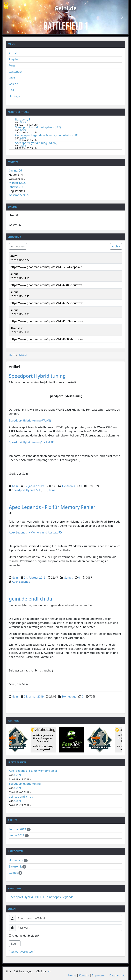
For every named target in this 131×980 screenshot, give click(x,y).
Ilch (49, 971)
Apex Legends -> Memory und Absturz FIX (36, 532)
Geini (23, 122)
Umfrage (14, 96)
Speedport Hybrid (23, 490)
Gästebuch (16, 72)
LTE (45, 490)
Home (72, 975)
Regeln (13, 59)
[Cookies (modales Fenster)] (6, 6)
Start (12, 355)
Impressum (99, 975)
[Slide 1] (59, 31)
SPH (39, 490)
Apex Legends (21, 582)
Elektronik (68, 486)
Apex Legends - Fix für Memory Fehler (52, 507)
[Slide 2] (65, 31)
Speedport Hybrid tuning (37, 376)
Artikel (13, 53)
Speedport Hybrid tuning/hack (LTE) (38, 127)
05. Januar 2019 (34, 486)
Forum (13, 66)
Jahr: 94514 (16, 187)
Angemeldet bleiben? (24, 936)
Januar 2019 (17, 835)
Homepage (69, 696)
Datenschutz (117, 975)
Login (15, 944)
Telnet (53, 490)
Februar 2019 (18, 829)
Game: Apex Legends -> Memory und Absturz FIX (46, 135)
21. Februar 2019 (35, 578)
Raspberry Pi (23, 119)
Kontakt (84, 975)
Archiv (116, 246)
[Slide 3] (72, 31)
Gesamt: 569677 (19, 195)
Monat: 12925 (18, 183)
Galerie (13, 84)
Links (12, 78)
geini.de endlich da (31, 599)
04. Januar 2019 (34, 696)
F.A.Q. (12, 90)
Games (68, 578)
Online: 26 (15, 171)
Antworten (18, 246)
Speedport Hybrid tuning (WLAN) (36, 143)
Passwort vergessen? (22, 952)
